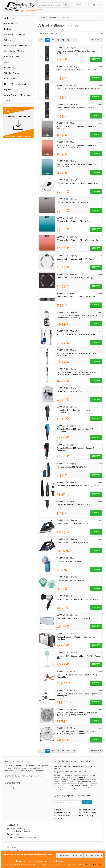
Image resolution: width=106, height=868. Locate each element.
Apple (7, 101)
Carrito (97, 5)
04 (63, 40)
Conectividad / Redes (14, 51)
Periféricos (9, 68)
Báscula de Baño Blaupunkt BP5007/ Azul (74, 221)
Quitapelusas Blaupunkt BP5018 (70, 580)
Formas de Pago (87, 816)
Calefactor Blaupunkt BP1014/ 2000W (73, 391)
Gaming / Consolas (13, 57)
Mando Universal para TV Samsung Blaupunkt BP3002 (76, 52)
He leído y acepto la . (74, 796)
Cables (7, 62)
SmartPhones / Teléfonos (16, 35)
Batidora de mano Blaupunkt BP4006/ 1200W (76, 334)
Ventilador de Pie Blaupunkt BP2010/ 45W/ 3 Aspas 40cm (78, 657)
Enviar (87, 802)
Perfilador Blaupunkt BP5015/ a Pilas (72, 467)
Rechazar (77, 855)
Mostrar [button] (96, 40)
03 (58, 40)
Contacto (58, 810)
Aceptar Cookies (94, 855)
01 (48, 40)
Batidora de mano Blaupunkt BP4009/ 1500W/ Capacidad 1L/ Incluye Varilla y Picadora (77, 373)
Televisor (8, 40)
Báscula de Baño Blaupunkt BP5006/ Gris (74, 202)
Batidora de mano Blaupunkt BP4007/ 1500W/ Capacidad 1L (76, 354)
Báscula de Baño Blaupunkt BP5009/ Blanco (75, 259)
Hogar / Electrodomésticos (17, 84)
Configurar (63, 855)
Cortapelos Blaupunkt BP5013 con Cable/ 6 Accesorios (75, 430)
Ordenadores (10, 18)
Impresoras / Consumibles (16, 46)
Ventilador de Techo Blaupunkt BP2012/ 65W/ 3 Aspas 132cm (77, 695)
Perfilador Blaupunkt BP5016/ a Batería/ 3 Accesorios (79, 486)
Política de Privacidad (67, 790)
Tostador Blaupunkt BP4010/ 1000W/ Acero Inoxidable (75, 638)
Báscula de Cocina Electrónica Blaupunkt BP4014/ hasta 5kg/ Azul (78, 165)
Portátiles (8, 29)
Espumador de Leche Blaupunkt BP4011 (73, 505)
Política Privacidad (62, 813)
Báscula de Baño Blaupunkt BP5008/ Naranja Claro (78, 240)
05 (68, 40)
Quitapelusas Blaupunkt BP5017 (70, 561)
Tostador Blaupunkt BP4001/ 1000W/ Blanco (76, 618)
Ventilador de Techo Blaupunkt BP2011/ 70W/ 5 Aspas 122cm (77, 676)
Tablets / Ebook (12, 73)
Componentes (11, 24)
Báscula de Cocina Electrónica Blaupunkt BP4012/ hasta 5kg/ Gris (78, 128)
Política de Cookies (94, 865)
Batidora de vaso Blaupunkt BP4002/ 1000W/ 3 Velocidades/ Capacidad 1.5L (77, 317)
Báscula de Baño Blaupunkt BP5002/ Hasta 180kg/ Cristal (78, 184)
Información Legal (87, 810)
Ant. (42, 40)
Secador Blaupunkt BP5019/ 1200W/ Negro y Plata (78, 599)
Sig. (73, 40)
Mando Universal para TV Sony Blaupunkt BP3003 (78, 70)
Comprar (96, 59)
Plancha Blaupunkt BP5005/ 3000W (72, 543)
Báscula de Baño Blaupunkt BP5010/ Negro (75, 278)
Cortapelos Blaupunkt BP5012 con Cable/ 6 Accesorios (75, 411)
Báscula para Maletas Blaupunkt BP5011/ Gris (76, 297)
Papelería (8, 90)
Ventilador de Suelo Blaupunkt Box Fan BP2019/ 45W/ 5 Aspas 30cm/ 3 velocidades (77, 714)
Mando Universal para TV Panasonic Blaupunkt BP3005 (76, 109)
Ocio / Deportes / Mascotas (17, 95)
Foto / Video (10, 79)
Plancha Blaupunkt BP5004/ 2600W (72, 524)
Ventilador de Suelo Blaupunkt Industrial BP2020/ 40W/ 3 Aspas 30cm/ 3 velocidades (77, 733)
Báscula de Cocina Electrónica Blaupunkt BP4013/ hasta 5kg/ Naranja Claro (78, 147)
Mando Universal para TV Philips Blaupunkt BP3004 (78, 89)
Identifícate (82, 5)
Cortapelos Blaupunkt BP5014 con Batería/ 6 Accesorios (75, 449)
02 (53, 40)
